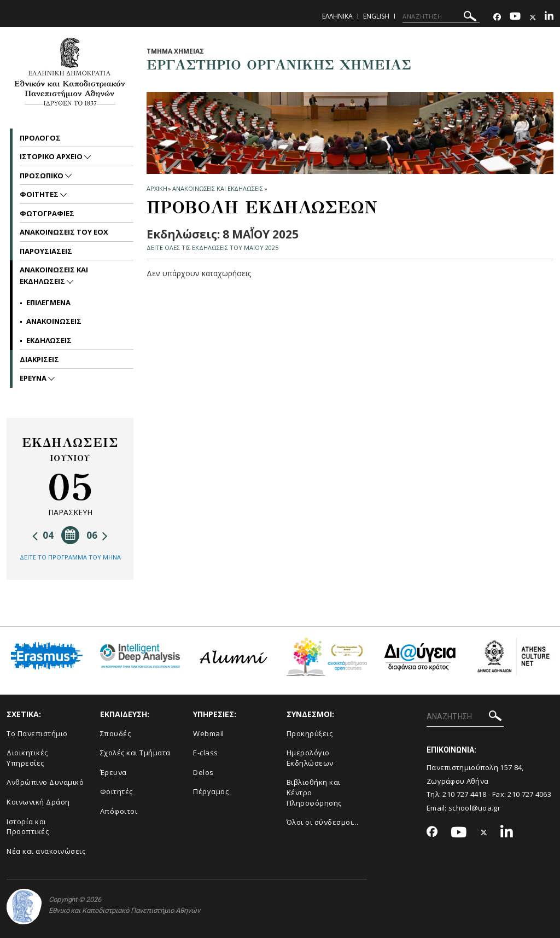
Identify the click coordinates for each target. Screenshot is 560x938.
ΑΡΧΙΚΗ (157, 188)
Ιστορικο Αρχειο (52, 156)
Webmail (209, 733)
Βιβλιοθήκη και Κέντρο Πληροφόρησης (314, 792)
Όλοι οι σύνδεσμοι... (323, 822)
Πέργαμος (211, 791)
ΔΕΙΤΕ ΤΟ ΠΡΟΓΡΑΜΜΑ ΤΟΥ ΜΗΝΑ (70, 557)
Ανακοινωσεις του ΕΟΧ (64, 232)
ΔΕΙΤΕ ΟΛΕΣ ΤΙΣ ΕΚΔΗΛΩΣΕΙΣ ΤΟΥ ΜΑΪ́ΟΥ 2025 (212, 247)
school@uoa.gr (474, 808)
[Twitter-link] (533, 17)
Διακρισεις (39, 359)
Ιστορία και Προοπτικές (28, 827)
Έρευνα (113, 772)
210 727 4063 (529, 794)
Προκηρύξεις (310, 733)
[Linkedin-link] (549, 17)
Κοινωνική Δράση (38, 802)
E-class (206, 753)
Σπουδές (116, 733)
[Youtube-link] (515, 17)
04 (43, 535)
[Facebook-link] (497, 17)
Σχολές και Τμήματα (135, 753)
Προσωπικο (42, 176)
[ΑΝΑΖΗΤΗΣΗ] (441, 16)
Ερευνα (34, 378)
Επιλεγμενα (48, 302)
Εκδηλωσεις (49, 340)
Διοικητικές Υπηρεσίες (27, 758)
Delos (203, 772)
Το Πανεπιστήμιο (37, 733)
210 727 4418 (464, 794)
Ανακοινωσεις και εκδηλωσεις (217, 188)
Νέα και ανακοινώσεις (46, 851)
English (376, 16)
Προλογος (40, 138)
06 (97, 535)
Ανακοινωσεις (54, 321)
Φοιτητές (116, 791)
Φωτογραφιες (47, 213)
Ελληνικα (337, 16)
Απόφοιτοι (119, 811)
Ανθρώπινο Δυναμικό (45, 782)
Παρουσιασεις (46, 251)
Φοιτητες (40, 194)
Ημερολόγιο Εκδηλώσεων (310, 758)
